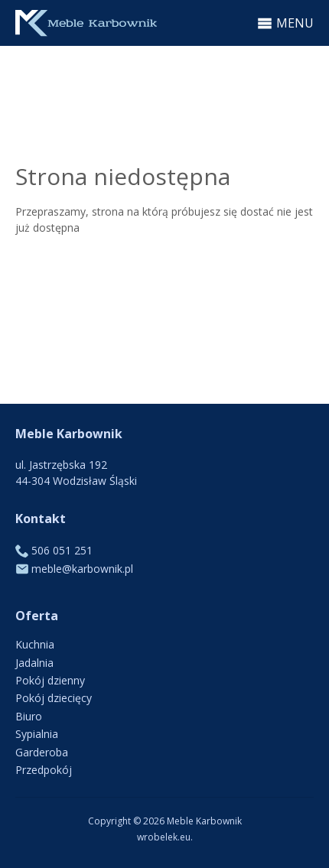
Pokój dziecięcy (54, 698)
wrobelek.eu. (165, 837)
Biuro (29, 716)
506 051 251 (62, 550)
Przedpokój (44, 770)
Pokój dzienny (50, 680)
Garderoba (42, 752)
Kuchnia (35, 644)
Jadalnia (34, 663)
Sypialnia (37, 734)
